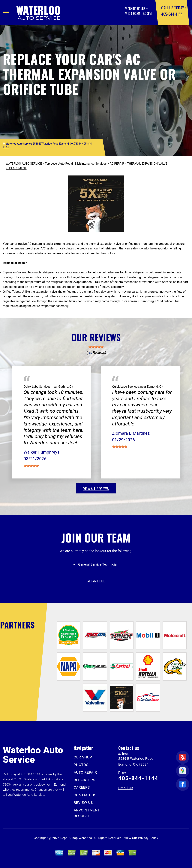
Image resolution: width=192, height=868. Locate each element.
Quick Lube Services (37, 387)
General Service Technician (98, 564)
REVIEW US (83, 803)
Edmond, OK (155, 387)
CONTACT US (85, 795)
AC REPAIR (117, 164)
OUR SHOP (83, 757)
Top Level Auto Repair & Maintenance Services (76, 164)
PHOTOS (81, 765)
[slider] (96, 347)
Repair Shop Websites (76, 838)
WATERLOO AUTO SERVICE (24, 164)
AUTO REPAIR (85, 772)
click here (96, 581)
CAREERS (82, 787)
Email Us (126, 788)
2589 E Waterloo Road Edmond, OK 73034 (57, 144)
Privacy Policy (148, 838)
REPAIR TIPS (84, 780)
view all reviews (96, 488)
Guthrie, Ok (66, 387)
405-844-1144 (172, 14)
